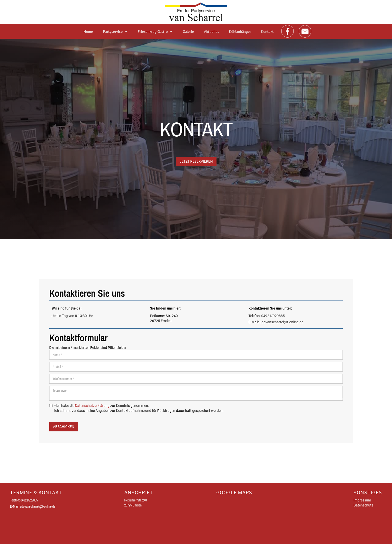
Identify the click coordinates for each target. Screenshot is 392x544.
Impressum (362, 500)
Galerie (188, 31)
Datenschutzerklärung (92, 406)
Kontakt (267, 31)
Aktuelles (211, 31)
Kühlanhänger (240, 31)
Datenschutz (363, 505)
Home (88, 31)
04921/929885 (273, 316)
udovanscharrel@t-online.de (281, 322)
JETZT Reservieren (196, 161)
